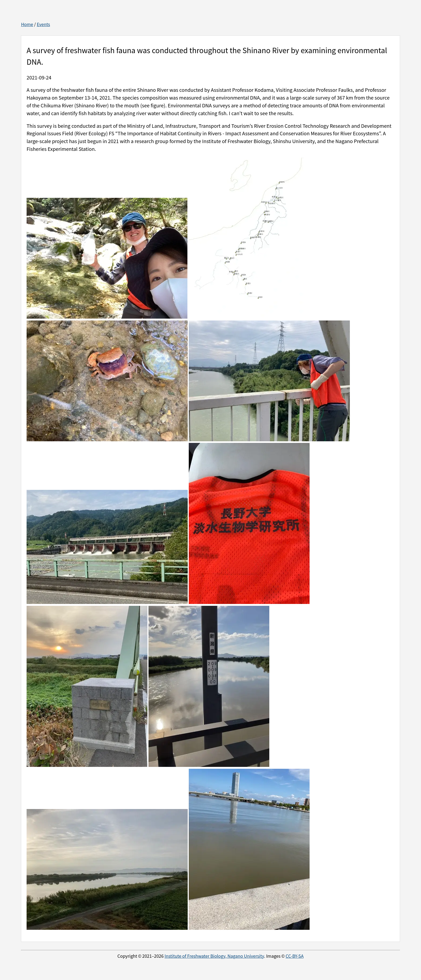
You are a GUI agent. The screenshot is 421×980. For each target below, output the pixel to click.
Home (27, 24)
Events (43, 24)
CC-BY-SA (295, 956)
